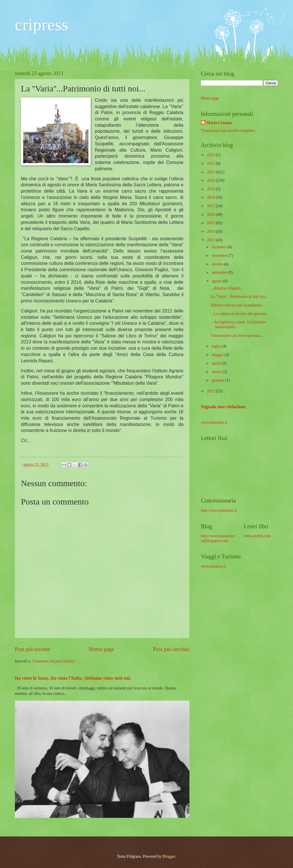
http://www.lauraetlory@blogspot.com (218, 538)
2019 (211, 189)
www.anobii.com (257, 536)
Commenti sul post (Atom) (53, 661)
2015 (211, 223)
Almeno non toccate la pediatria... (237, 305)
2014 (211, 231)
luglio (217, 346)
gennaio (218, 380)
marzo (217, 372)
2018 (211, 197)
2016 (211, 215)
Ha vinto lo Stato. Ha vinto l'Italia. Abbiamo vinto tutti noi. (73, 678)
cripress (42, 25)
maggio (218, 355)
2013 (211, 240)
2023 (211, 155)
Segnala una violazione (223, 407)
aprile (217, 363)
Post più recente (32, 649)
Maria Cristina (219, 123)
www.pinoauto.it (214, 422)
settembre (220, 272)
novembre (220, 256)
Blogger (169, 856)
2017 (211, 206)
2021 (211, 172)
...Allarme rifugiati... (227, 288)
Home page (102, 649)
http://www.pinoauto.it (219, 510)
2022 (211, 164)
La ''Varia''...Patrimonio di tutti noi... (239, 297)
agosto (217, 281)
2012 (211, 391)
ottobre (218, 264)
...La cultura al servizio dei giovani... (240, 314)
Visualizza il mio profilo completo (228, 131)
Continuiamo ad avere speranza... (237, 336)
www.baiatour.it (213, 566)
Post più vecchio (171, 649)
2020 (211, 180)
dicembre (220, 247)
